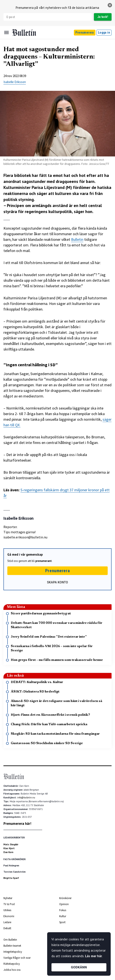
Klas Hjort (9, 848)
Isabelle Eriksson (15, 82)
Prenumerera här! (17, 824)
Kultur (63, 916)
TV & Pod (9, 904)
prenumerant (44, 561)
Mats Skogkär (11, 844)
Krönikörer (65, 898)
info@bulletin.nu (26, 798)
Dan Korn (8, 852)
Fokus (63, 910)
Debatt (7, 928)
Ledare (7, 922)
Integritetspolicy (13, 952)
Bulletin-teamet (12, 946)
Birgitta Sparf (11, 878)
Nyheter (8, 898)
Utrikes (7, 910)
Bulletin (77, 239)
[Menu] (6, 32)
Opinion (64, 904)
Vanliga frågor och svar (17, 958)
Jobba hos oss (12, 970)
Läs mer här (93, 956)
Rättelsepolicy (12, 964)
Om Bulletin (10, 940)
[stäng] (110, 5)
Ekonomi (9, 916)
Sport (62, 922)
